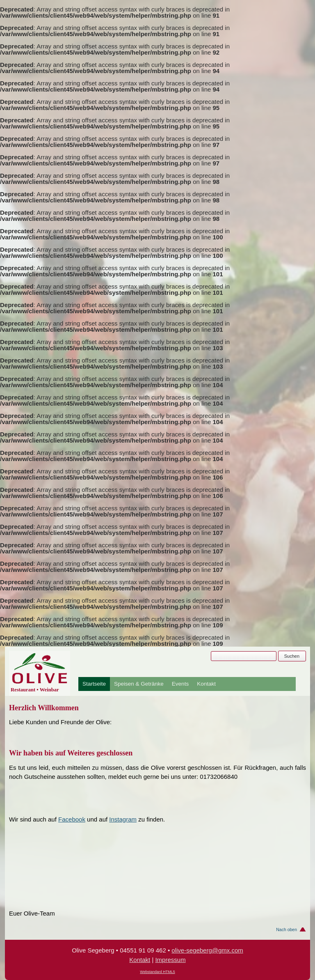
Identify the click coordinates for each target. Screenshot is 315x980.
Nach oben (286, 930)
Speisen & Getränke (139, 684)
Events (180, 684)
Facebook (72, 819)
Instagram (123, 819)
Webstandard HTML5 (157, 972)
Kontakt (206, 684)
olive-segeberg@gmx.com (207, 950)
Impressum (170, 960)
